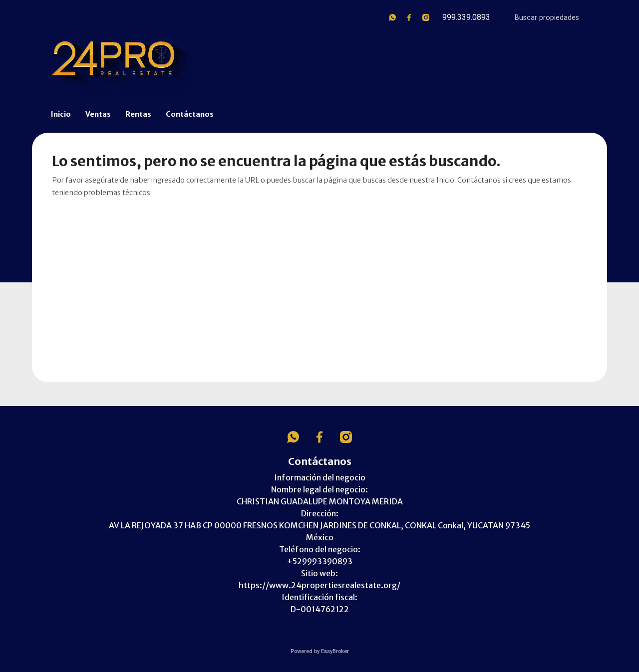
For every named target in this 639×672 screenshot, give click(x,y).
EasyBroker (335, 651)
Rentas (138, 114)
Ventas (98, 114)
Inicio (61, 114)
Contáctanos (190, 114)
